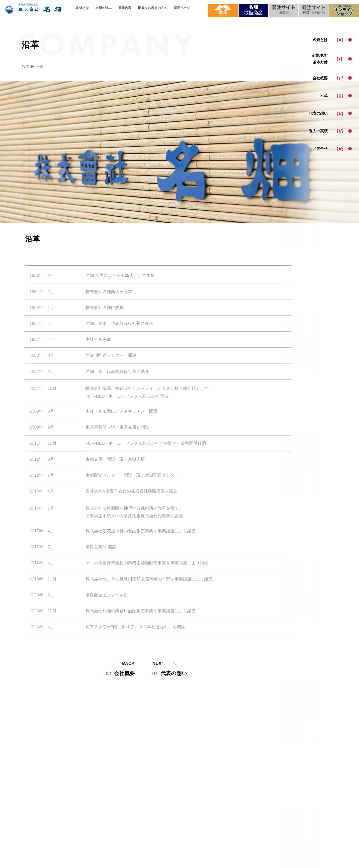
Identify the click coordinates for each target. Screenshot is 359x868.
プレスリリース (314, 814)
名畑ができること (113, 804)
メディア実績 (312, 771)
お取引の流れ (174, 793)
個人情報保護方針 (202, 862)
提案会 (306, 804)
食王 (304, 793)
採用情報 (256, 744)
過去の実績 (41, 804)
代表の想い (170, 673)
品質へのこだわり (113, 771)
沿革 (35, 782)
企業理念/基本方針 (47, 760)
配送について (109, 782)
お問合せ (308, 760)
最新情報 (308, 782)
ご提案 (168, 782)
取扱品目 (105, 760)
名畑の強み (104, 8)
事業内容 (125, 8)
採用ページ (182, 8)
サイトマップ (222, 862)
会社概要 (120, 673)
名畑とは (83, 8)
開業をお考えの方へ (153, 8)
